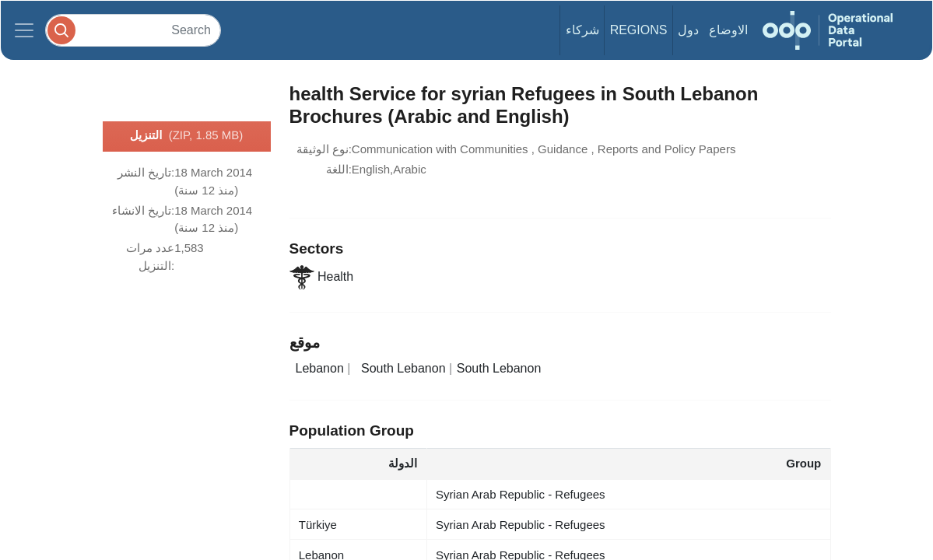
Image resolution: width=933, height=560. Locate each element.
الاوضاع (728, 30)
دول (688, 30)
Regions (639, 30)
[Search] (133, 30)
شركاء (582, 30)
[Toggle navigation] (24, 30)
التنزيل (187, 136)
